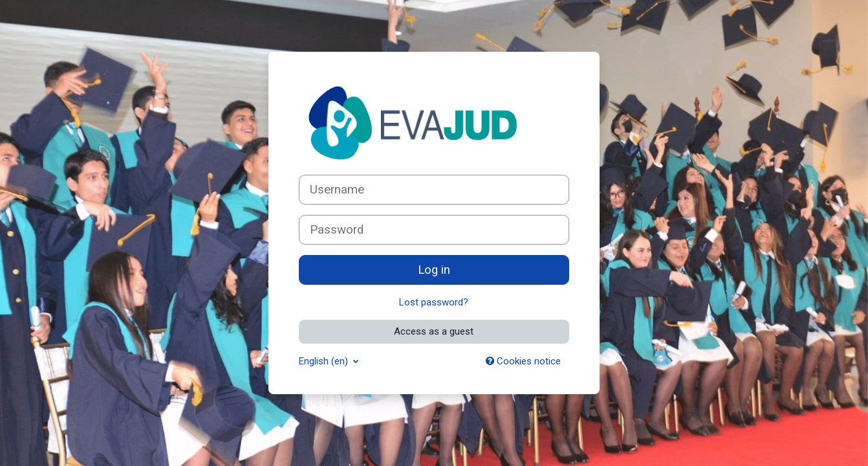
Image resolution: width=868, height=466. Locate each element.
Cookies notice (523, 361)
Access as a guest (434, 331)
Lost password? (434, 302)
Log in (434, 270)
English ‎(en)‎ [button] (325, 361)
